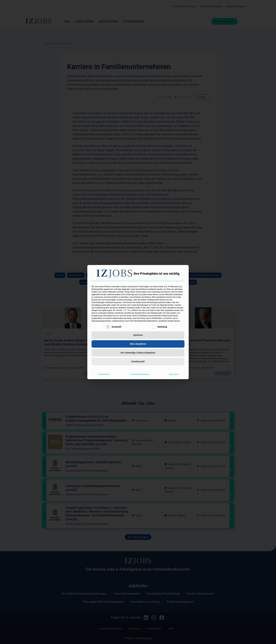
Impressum (174, 374)
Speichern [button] (138, 335)
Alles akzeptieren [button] (138, 344)
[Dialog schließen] (184, 269)
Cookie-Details (104, 374)
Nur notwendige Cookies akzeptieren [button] (138, 353)
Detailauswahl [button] (138, 362)
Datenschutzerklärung (139, 374)
